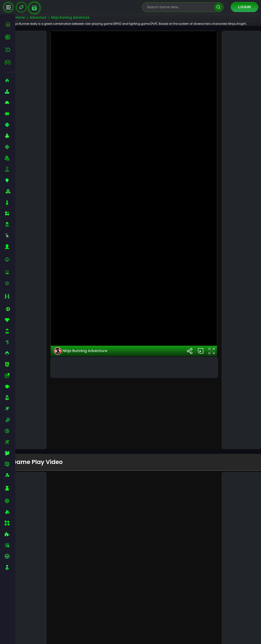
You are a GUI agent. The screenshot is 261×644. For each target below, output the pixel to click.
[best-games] (10, 37)
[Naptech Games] (21, 7)
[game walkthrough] (34, 8)
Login (244, 7)
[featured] (10, 50)
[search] (218, 7)
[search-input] (179, 7)
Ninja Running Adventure (88, 411)
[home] (10, 24)
